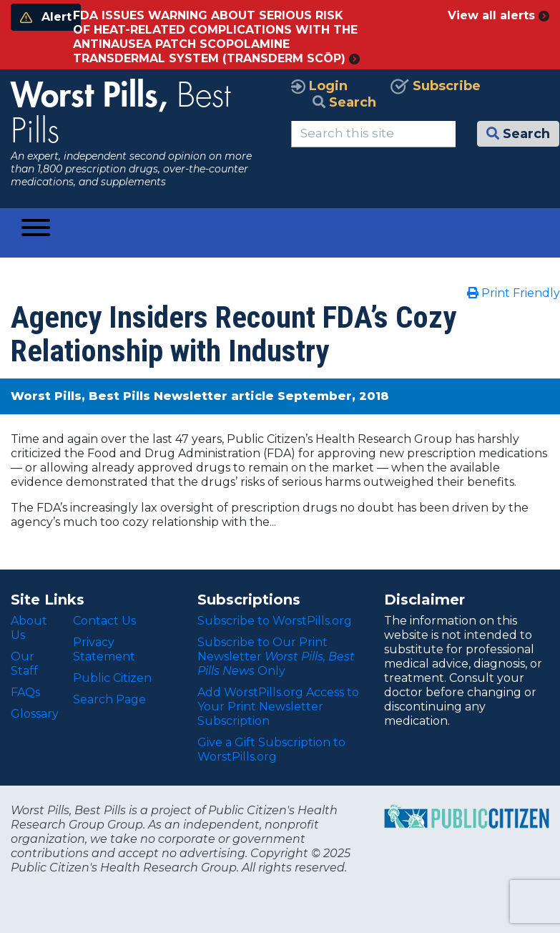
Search (344, 102)
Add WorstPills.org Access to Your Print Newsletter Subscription (278, 707)
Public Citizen (112, 678)
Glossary (35, 714)
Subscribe (436, 86)
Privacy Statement (104, 649)
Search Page (109, 699)
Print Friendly (514, 293)
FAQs (25, 692)
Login (319, 86)
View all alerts (498, 15)
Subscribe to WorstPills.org (275, 621)
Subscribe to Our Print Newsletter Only (276, 656)
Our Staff (24, 664)
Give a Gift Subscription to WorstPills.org (271, 749)
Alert (46, 17)
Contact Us (104, 621)
